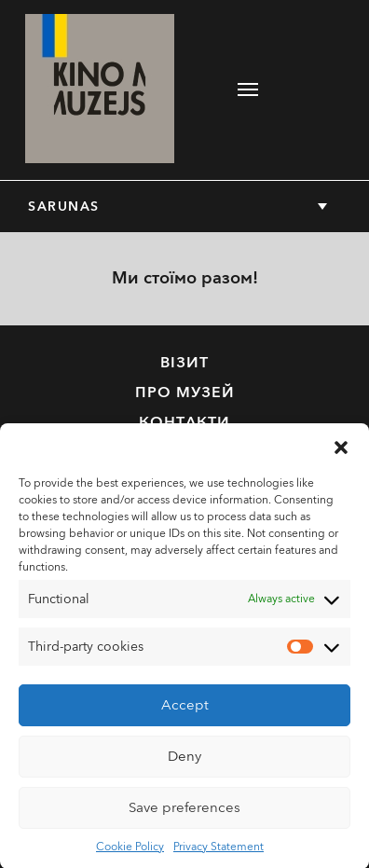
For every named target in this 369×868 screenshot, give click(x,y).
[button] (341, 451)
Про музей (185, 393)
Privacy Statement (219, 851)
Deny (184, 762)
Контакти (184, 422)
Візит (184, 363)
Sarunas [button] (64, 207)
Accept (185, 710)
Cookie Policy (130, 851)
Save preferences (184, 813)
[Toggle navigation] (248, 90)
